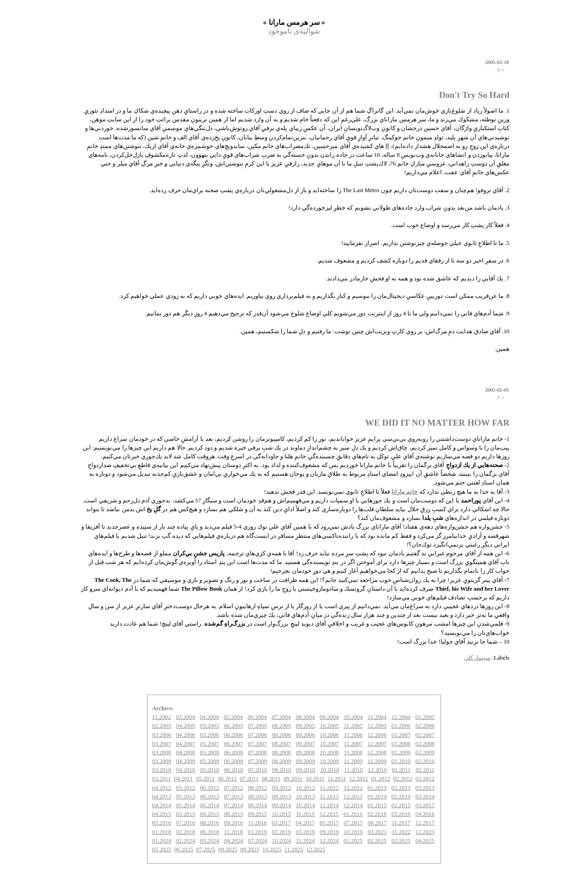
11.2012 (329, 788)
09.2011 (293, 779)
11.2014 (329, 805)
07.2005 (258, 726)
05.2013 (186, 797)
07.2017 (353, 823)
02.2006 (425, 726)
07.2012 (233, 788)
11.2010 (353, 770)
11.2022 (401, 832)
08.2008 (282, 752)
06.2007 (233, 744)
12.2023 (425, 832)
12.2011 (359, 779)
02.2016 (377, 814)
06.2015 (209, 814)
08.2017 (377, 823)
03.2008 (162, 752)
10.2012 (305, 788)
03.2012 (425, 779)
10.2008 (329, 752)
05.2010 (209, 770)
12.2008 (377, 752)
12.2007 (377, 744)
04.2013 (162, 797)
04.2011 (184, 779)
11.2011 (337, 779)
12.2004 (401, 717)
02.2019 (281, 832)
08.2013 (258, 797)
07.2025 (206, 849)
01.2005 (425, 717)
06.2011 (227, 779)
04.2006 (186, 735)
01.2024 (162, 841)
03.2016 (401, 814)
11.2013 (329, 797)
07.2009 (258, 761)
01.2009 (401, 752)
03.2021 (377, 832)
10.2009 (329, 761)
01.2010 (401, 761)
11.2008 (353, 752)
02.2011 (425, 770)
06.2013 (209, 797)
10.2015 (282, 814)
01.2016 (353, 814)
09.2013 (282, 797)
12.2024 (329, 841)
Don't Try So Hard (474, 95)
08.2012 (258, 788)
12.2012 (353, 788)
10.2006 (329, 735)
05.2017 (329, 823)
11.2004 (377, 717)
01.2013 (377, 788)
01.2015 (377, 805)
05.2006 (209, 735)
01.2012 (381, 779)
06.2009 (233, 761)
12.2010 (378, 770)
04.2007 (186, 744)
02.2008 (425, 744)
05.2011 (205, 779)
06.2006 (233, 735)
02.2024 (186, 841)
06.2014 (209, 805)
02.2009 (425, 752)
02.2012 (403, 779)
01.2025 (353, 841)
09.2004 (329, 717)
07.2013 (233, 797)
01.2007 (401, 735)
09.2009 (305, 761)
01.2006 (401, 726)
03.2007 (162, 744)
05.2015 (186, 814)
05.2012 (186, 788)
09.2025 (250, 849)
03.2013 (425, 788)
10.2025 (272, 849)
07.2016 (186, 823)
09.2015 (258, 814)
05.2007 (209, 744)
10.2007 (329, 744)
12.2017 (425, 823)
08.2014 (258, 805)
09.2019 (329, 832)
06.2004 (257, 717)
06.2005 (233, 726)
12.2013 (353, 797)
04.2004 (209, 717)
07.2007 (258, 744)
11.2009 (353, 761)
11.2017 (401, 823)
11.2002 (161, 717)
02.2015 (401, 805)
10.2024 (282, 841)
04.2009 (186, 761)
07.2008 (258, 752)
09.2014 (282, 805)
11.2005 (353, 726)
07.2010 (258, 770)
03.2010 (162, 770)
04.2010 (186, 770)
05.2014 (186, 805)
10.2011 (315, 779)
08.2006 (282, 735)
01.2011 (401, 770)
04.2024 (233, 841)
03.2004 (186, 717)
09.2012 (282, 788)
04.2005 (186, 726)
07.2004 (281, 717)
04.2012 (162, 788)
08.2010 (282, 770)
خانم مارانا (404, 492)
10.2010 (330, 770)
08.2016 (209, 823)
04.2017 (305, 823)
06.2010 (234, 770)
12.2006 (377, 735)
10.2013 (305, 797)
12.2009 (377, 761)
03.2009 (162, 761)
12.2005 (377, 726)
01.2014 (377, 797)
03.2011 (161, 779)
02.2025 (377, 841)
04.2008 (186, 752)
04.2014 (162, 805)
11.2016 (257, 823)
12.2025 (316, 849)
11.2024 (305, 841)
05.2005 (209, 726)
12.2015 (329, 814)
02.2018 (186, 832)
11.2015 (305, 814)
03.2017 (281, 823)
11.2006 (353, 735)
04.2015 (162, 814)
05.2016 (162, 823)
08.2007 (282, 744)
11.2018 (234, 832)
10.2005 (329, 726)
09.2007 (305, 744)
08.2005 (282, 726)
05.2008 (209, 752)
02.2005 (162, 726)
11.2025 (294, 849)
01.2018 (162, 832)
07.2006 (258, 735)
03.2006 (162, 735)
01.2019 (257, 832)
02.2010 (425, 761)
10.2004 (353, 717)
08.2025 (228, 849)
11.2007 (353, 744)
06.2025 (184, 849)
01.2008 (401, 744)
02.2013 (401, 788)
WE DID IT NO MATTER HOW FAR (437, 423)
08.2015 (233, 814)
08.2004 (305, 717)
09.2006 (305, 735)
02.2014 (401, 797)
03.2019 (305, 832)
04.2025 (425, 841)
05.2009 (209, 761)
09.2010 (305, 770)
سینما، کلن (477, 658)
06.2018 (209, 832)
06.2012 (209, 788)
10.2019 (353, 832)
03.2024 (209, 841)
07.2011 (249, 779)
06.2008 (233, 752)
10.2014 (305, 805)
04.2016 (425, 814)
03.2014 (425, 797)
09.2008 (305, 752)
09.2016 (234, 823)
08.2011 (271, 779)
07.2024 (258, 841)
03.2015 (425, 805)
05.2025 (162, 849)
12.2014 (353, 805)
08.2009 (282, 761)
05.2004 (233, 717)
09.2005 (305, 726)
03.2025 (401, 841)
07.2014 (233, 805)
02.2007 (425, 735)
